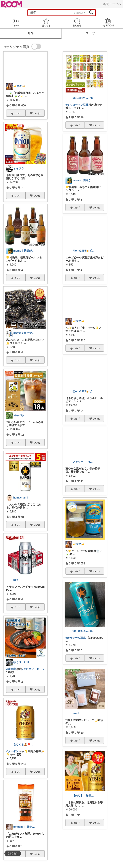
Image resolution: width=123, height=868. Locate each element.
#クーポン (12, 751)
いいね (37, 113)
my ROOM (108, 22)
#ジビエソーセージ (33, 669)
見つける (46, 22)
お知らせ (77, 22)
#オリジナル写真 (76, 638)
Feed (15, 22)
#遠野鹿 (11, 669)
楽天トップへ (112, 4)
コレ (18, 113)
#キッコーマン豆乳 (77, 105)
